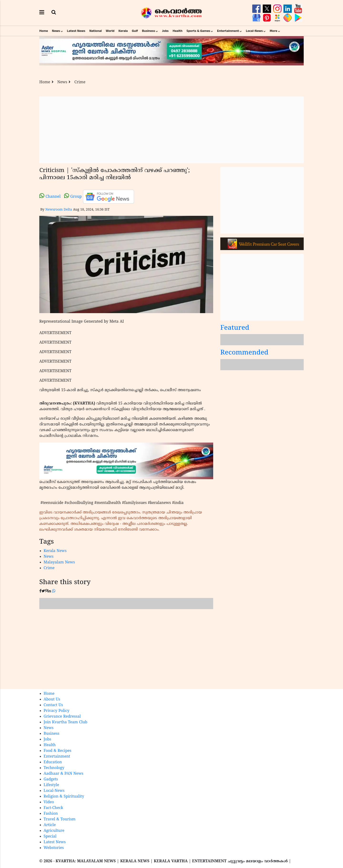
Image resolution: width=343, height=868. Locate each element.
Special (50, 837)
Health (178, 31)
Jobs (165, 31)
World (110, 31)
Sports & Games (198, 31)
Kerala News (55, 551)
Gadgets (51, 779)
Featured (235, 328)
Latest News (76, 31)
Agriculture (54, 831)
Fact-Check (53, 808)
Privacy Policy (56, 711)
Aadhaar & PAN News (63, 774)
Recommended (244, 353)
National (96, 31)
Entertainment (228, 31)
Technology (54, 768)
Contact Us (53, 705)
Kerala (123, 31)
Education (53, 762)
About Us (52, 700)
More (273, 31)
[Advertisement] (171, 130)
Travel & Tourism (60, 819)
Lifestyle (51, 785)
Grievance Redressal (62, 717)
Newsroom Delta (59, 210)
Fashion (51, 814)
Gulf (135, 31)
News (56, 31)
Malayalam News (59, 562)
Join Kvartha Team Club (66, 722)
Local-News (254, 31)
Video (49, 802)
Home (44, 31)
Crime (80, 82)
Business (149, 31)
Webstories (54, 848)
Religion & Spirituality (64, 797)
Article (50, 825)
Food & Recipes (58, 751)
